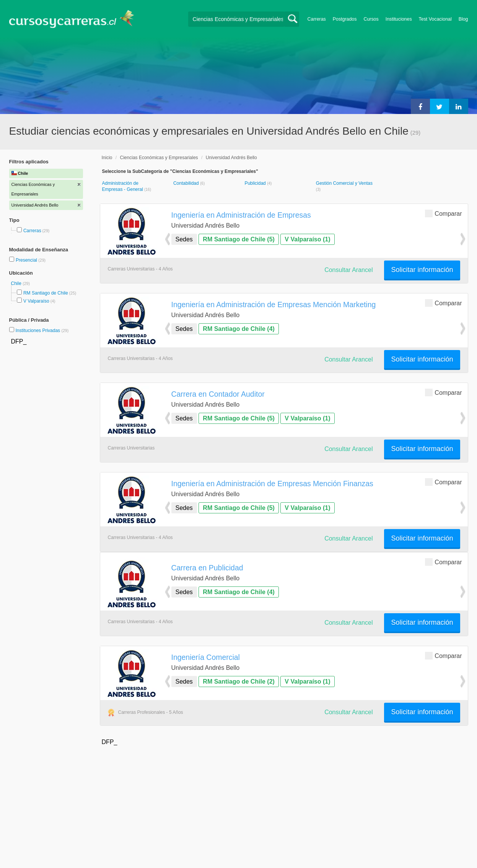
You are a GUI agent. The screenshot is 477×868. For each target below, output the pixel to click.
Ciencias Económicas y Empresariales (159, 158)
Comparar (443, 213)
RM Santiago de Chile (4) (239, 329)
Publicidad (256, 183)
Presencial (27, 260)
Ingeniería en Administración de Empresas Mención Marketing (274, 305)
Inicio (107, 158)
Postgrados (345, 19)
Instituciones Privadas (42, 331)
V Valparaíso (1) (307, 239)
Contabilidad (187, 183)
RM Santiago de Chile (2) (239, 682)
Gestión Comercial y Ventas (344, 183)
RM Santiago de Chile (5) (239, 239)
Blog (463, 19)
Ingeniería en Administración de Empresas (241, 215)
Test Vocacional (435, 19)
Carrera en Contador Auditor (218, 394)
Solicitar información (422, 270)
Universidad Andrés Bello (231, 158)
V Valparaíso (36, 301)
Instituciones (399, 19)
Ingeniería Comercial (206, 657)
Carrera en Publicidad (207, 568)
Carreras (317, 19)
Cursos (371, 19)
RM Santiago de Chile (46, 293)
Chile (17, 283)
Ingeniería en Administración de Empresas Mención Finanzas (272, 484)
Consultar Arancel (348, 270)
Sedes (184, 239)
